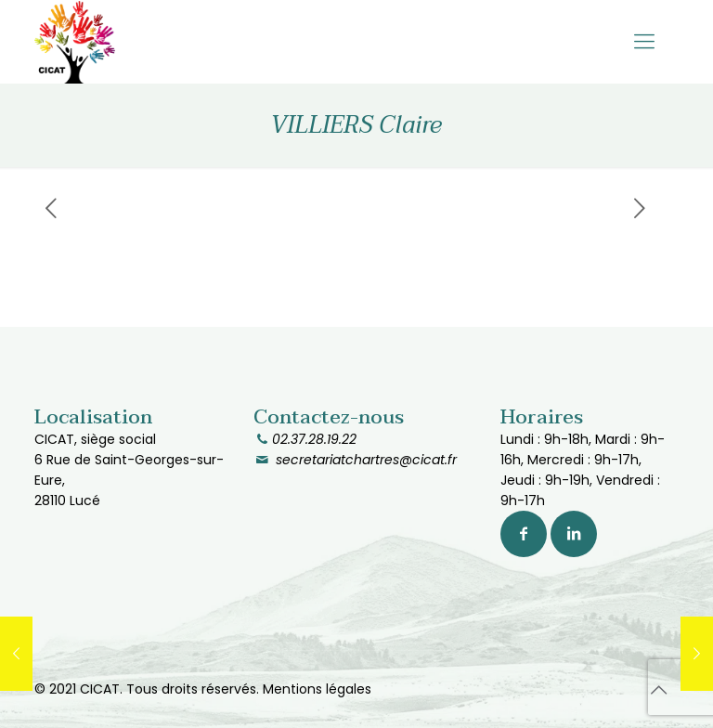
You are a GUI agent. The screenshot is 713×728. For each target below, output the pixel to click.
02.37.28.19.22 (314, 439)
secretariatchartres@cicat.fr (364, 460)
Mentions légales (317, 689)
